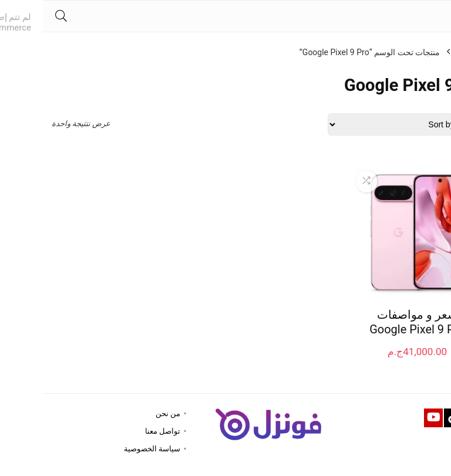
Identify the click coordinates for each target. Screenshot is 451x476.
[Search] (18, 16)
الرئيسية (428, 52)
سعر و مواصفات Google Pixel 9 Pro (374, 322)
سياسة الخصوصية (109, 449)
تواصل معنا (120, 431)
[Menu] (437, 16)
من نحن (125, 413)
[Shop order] (364, 124)
